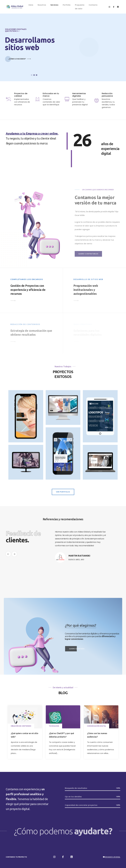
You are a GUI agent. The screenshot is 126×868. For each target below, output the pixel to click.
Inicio (31, 5)
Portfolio (67, 5)
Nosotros (42, 5)
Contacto (93, 5)
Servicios (54, 5)
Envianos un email (113, 857)
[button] (14, 554)
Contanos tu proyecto (16, 857)
